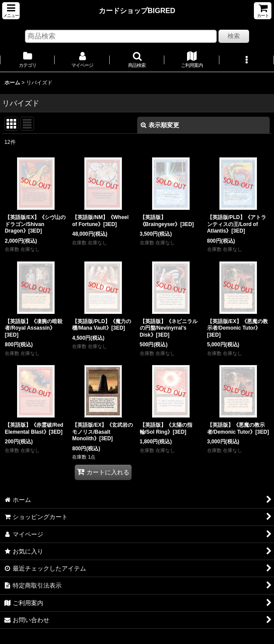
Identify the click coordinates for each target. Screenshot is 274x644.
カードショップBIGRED (137, 10)
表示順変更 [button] (160, 125)
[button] (11, 11)
